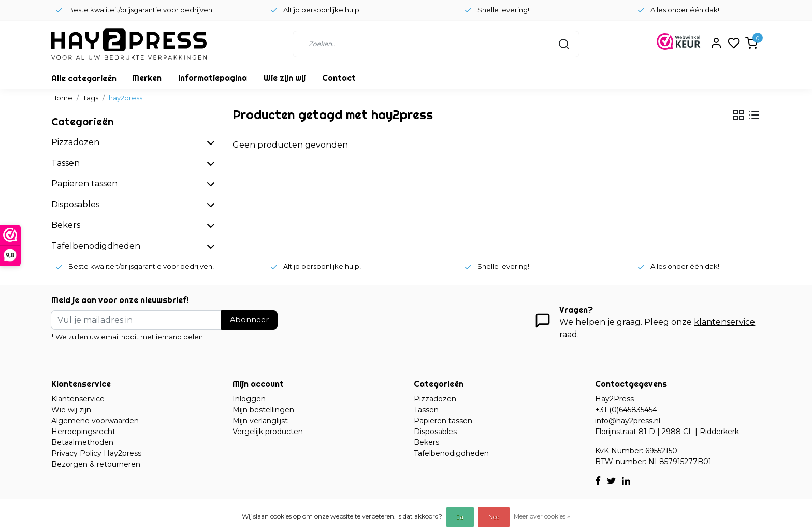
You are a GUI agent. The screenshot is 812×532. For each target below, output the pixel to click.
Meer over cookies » (542, 516)
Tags (91, 98)
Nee (494, 517)
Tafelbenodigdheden (451, 453)
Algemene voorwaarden (95, 421)
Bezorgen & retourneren (96, 464)
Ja (460, 517)
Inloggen (249, 399)
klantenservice (724, 322)
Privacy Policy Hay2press (96, 453)
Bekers (426, 442)
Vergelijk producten (268, 432)
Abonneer (249, 320)
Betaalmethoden (82, 442)
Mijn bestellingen (263, 410)
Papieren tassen (443, 421)
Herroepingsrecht (83, 432)
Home (62, 98)
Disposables (435, 432)
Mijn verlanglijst (260, 421)
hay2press (126, 98)
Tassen (426, 410)
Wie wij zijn (71, 410)
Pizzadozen (435, 399)
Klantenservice (78, 399)
